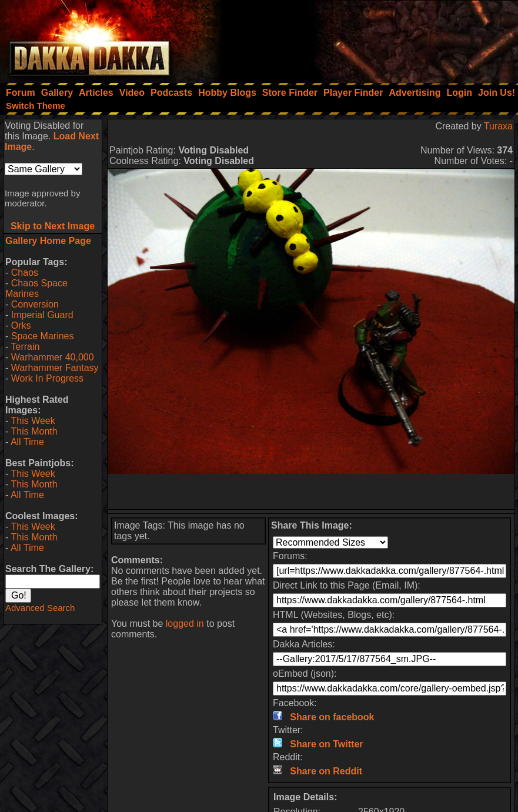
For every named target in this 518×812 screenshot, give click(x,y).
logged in (185, 624)
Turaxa (498, 126)
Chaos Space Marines (36, 288)
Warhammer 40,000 (53, 357)
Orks (21, 325)
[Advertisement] (360, 38)
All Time (27, 442)
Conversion (35, 304)
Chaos (25, 273)
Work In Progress (47, 378)
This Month (34, 431)
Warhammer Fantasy (55, 368)
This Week (33, 421)
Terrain (25, 347)
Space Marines (43, 336)
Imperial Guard (42, 315)
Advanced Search (40, 608)
